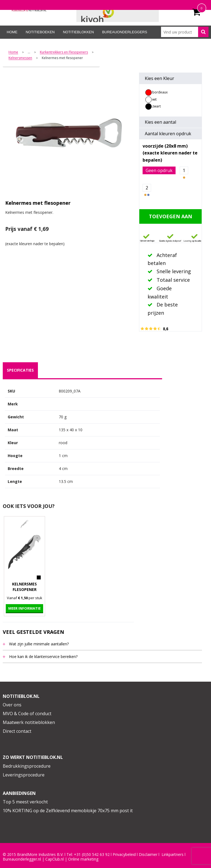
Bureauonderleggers (125, 32)
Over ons (12, 705)
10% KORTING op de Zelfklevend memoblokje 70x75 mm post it (68, 811)
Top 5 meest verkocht (25, 802)
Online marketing (83, 859)
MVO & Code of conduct (27, 714)
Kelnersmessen (20, 58)
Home (12, 32)
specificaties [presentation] (20, 370)
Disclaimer (148, 855)
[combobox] (185, 32)
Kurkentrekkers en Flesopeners (64, 52)
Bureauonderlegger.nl (22, 859)
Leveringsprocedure (24, 775)
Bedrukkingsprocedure (27, 766)
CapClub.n (54, 859)
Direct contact (17, 731)
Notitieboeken (40, 32)
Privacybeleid (124, 855)
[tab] (20, 370)
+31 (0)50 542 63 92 (92, 855)
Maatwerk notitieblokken (29, 722)
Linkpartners (173, 855)
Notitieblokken (78, 32)
